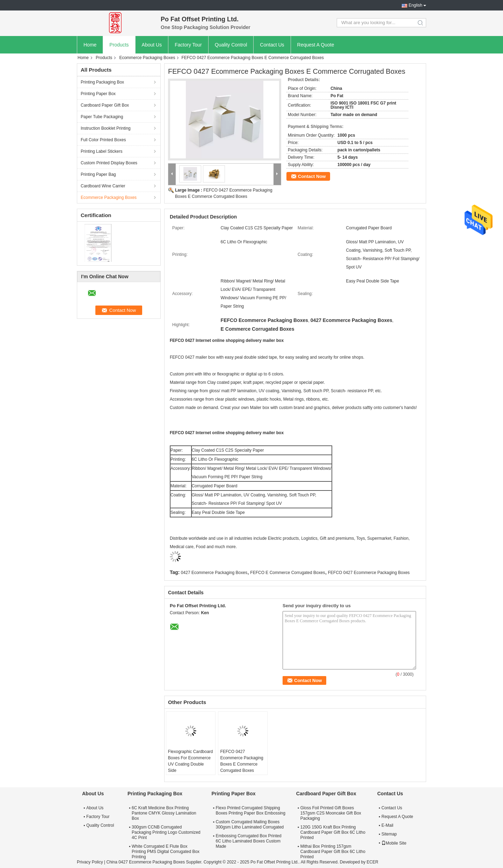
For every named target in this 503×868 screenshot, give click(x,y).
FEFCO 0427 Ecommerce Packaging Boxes (369, 573)
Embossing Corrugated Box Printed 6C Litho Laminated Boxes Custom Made (248, 841)
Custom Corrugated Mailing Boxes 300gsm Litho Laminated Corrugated (250, 824)
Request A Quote (316, 45)
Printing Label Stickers (101, 151)
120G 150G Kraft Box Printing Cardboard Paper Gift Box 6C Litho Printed (333, 832)
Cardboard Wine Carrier (103, 186)
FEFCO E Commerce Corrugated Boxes (287, 573)
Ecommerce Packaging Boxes (147, 58)
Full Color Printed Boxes (103, 140)
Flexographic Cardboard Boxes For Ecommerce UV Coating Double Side (191, 761)
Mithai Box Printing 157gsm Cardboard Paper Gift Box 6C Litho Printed (333, 852)
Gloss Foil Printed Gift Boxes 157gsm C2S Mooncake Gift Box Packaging (331, 813)
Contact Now (312, 176)
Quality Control (231, 45)
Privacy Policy (90, 862)
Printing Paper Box (98, 94)
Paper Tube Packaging (102, 117)
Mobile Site (394, 843)
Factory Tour (188, 45)
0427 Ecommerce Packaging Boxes (214, 573)
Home (90, 45)
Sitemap (389, 834)
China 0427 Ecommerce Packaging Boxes (145, 862)
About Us (152, 45)
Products (119, 45)
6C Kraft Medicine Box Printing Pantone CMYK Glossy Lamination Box (164, 813)
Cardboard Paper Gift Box (105, 105)
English (415, 5)
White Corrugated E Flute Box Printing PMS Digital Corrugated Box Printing (166, 852)
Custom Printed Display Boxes (109, 163)
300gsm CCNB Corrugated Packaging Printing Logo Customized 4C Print (166, 832)
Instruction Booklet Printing (106, 128)
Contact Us (272, 45)
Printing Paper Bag (98, 174)
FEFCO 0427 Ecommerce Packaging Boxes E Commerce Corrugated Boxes (242, 761)
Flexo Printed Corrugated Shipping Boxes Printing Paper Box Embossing (250, 810)
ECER (373, 862)
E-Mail (387, 825)
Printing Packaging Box (102, 82)
